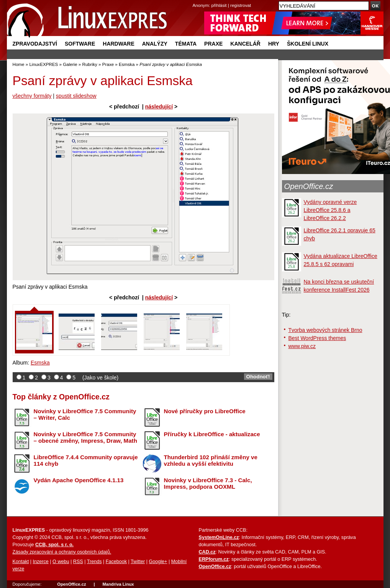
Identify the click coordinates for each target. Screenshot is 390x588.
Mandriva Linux (118, 584)
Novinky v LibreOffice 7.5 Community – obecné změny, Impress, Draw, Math (85, 437)
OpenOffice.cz (309, 186)
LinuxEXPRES (43, 64)
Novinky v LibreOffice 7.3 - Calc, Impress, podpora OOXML (208, 483)
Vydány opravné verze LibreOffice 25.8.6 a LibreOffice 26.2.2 (330, 210)
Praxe (213, 44)
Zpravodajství (35, 44)
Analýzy (155, 44)
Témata (186, 44)
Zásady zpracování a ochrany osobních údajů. (62, 552)
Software (80, 44)
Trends (94, 562)
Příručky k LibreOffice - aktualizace (212, 434)
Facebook (116, 562)
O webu (61, 562)
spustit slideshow (76, 96)
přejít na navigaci (195, 0)
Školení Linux (308, 44)
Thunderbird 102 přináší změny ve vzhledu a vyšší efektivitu (211, 460)
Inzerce (41, 562)
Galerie (70, 64)
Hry (274, 44)
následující (159, 107)
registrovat (241, 5)
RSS (78, 562)
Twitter (138, 562)
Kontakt (21, 562)
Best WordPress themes (317, 338)
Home (19, 64)
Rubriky (90, 64)
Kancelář (245, 44)
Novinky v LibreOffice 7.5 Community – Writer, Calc (85, 414)
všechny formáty (32, 96)
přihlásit (219, 5)
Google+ (158, 562)
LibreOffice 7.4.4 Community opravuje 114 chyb (86, 460)
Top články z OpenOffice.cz (61, 397)
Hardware (118, 44)
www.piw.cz (302, 346)
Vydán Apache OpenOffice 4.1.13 (79, 480)
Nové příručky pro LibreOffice (205, 411)
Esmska (127, 64)
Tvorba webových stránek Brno (325, 330)
